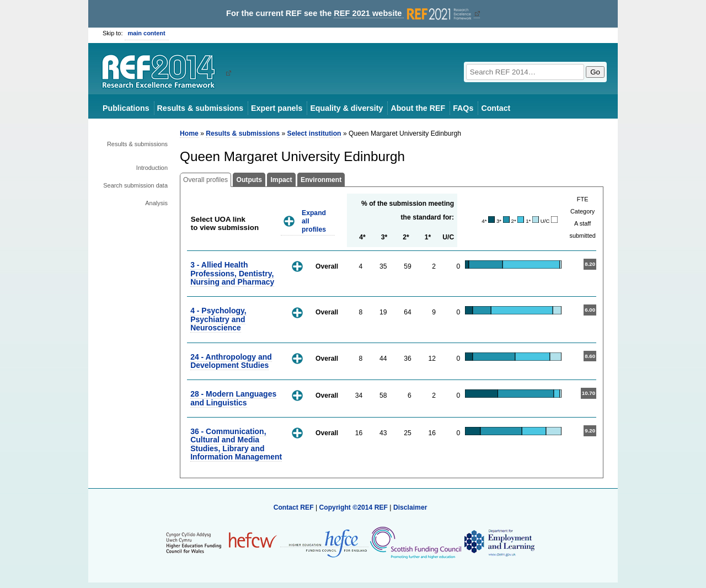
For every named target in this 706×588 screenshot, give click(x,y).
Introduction (152, 168)
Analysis (156, 203)
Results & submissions (200, 108)
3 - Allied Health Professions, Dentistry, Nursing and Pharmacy (232, 273)
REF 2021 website (403, 14)
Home (189, 133)
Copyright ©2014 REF (354, 507)
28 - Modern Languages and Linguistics (233, 398)
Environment (321, 180)
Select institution (314, 133)
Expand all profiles (314, 221)
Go (595, 72)
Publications (126, 108)
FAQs (463, 108)
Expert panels (277, 108)
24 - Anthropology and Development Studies (231, 361)
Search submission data (135, 185)
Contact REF (294, 507)
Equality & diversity (346, 108)
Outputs (249, 180)
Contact (496, 108)
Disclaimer (410, 507)
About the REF (418, 108)
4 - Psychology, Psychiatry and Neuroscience (218, 319)
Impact (281, 180)
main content (147, 33)
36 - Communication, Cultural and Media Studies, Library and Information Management (236, 444)
